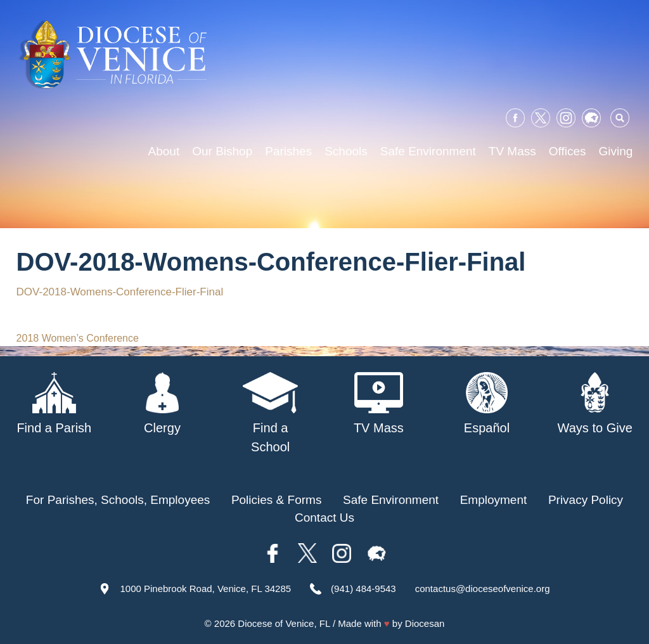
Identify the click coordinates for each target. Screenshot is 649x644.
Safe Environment (428, 151)
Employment (494, 500)
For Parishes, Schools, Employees (118, 500)
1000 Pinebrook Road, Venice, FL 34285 (205, 589)
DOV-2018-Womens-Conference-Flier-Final (120, 292)
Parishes (288, 151)
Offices (568, 151)
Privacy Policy (586, 500)
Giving (616, 151)
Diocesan (425, 623)
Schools (346, 151)
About (164, 151)
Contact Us (324, 518)
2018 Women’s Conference (78, 338)
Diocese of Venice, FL (284, 623)
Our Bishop (222, 151)
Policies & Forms (277, 500)
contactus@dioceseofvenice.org (483, 589)
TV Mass (512, 151)
